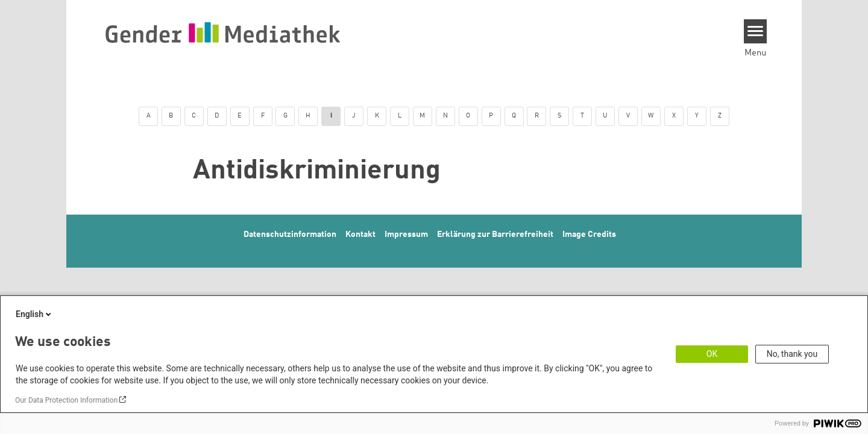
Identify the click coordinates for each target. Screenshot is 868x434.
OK (712, 354)
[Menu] (756, 31)
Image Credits (589, 234)
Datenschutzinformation (290, 234)
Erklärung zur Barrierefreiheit (495, 234)
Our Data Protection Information (66, 400)
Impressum (406, 234)
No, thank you (792, 354)
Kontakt (360, 234)
